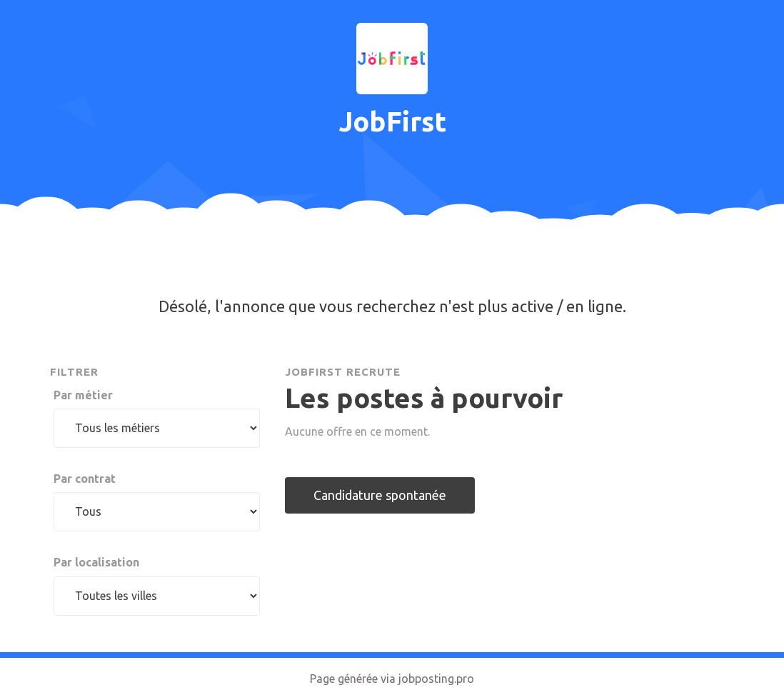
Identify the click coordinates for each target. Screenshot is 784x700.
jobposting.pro (436, 679)
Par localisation (96, 562)
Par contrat (85, 479)
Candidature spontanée (380, 495)
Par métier (83, 395)
